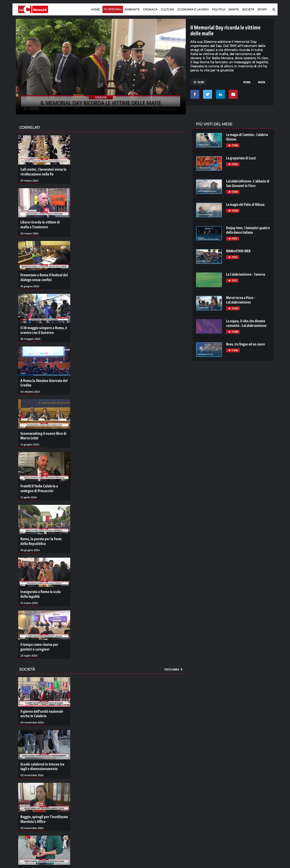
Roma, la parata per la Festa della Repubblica (43, 537)
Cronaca (150, 9)
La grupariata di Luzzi (241, 158)
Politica (219, 9)
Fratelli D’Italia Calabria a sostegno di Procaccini (38, 485)
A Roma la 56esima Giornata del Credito (42, 381)
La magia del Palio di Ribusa (245, 204)
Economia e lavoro (193, 9)
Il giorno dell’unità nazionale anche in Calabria (40, 708)
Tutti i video (174, 664)
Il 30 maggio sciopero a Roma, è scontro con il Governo (42, 328)
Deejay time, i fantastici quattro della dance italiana (248, 230)
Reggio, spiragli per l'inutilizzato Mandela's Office (43, 812)
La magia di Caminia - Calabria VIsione (247, 137)
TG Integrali (113, 9)
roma (247, 82)
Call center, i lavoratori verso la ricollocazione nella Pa (42, 172)
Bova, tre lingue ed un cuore (245, 344)
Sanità (234, 9)
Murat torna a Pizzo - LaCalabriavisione (241, 300)
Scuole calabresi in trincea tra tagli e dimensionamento (44, 760)
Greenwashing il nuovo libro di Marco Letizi (42, 433)
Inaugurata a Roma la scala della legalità (42, 589)
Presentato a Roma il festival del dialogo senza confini (43, 276)
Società (248, 9)
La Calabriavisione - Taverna (246, 274)
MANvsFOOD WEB (238, 251)
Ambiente (132, 9)
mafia (262, 82)
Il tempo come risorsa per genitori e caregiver (44, 642)
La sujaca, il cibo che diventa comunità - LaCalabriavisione (246, 323)
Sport (262, 9)
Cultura (167, 9)
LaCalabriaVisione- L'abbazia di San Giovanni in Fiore (248, 183)
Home (95, 9)
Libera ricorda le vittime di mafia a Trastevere (43, 224)
